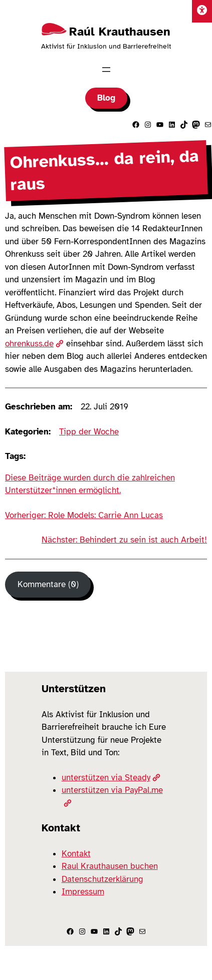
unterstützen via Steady (111, 778)
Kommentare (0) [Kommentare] (48, 584)
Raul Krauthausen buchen (110, 866)
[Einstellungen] (202, 11)
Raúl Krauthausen (120, 32)
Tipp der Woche (89, 432)
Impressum (83, 892)
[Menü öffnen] (106, 70)
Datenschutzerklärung (102, 879)
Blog (106, 98)
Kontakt (76, 854)
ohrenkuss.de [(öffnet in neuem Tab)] (34, 344)
